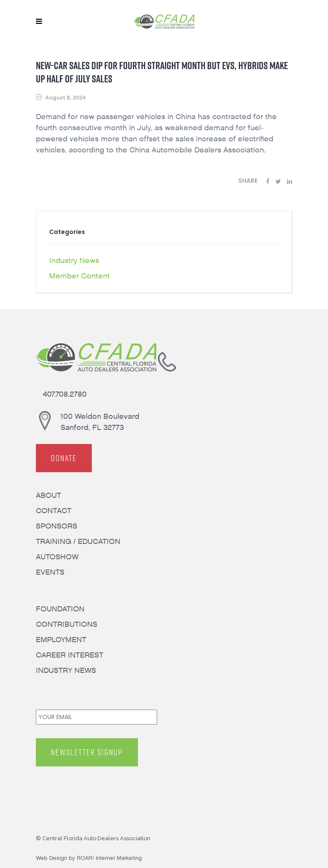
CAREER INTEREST (70, 655)
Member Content (79, 276)
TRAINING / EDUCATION (78, 542)
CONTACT (54, 511)
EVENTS (50, 572)
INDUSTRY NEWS (66, 671)
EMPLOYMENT (61, 640)
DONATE (64, 458)
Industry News (74, 261)
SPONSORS (57, 526)
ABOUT (48, 495)
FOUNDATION (60, 609)
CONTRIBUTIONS (67, 624)
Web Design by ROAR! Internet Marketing (89, 858)
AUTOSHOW (57, 557)
